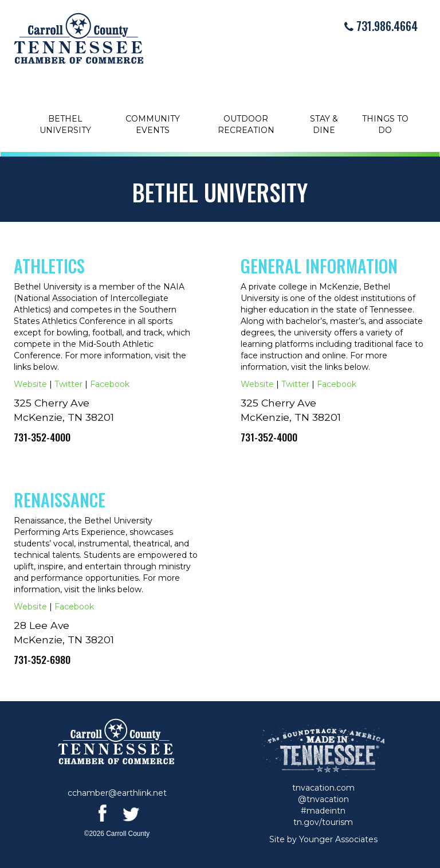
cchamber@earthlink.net (117, 793)
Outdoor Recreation (246, 124)
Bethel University (65, 124)
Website (30, 384)
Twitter (68, 384)
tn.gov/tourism (323, 822)
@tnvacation (323, 799)
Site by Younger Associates (323, 839)
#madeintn (323, 811)
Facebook (110, 384)
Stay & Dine (324, 124)
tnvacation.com (323, 788)
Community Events (153, 124)
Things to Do (385, 124)
